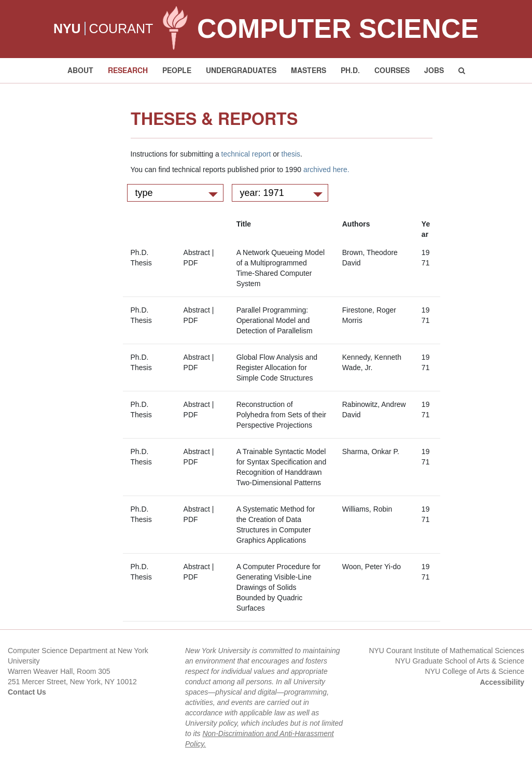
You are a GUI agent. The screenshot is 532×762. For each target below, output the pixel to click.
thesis (291, 154)
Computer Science (338, 29)
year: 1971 (281, 193)
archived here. (326, 170)
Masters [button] (309, 70)
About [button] (80, 70)
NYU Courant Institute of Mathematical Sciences (446, 651)
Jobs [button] (434, 70)
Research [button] (128, 70)
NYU (67, 29)
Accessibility (502, 682)
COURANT (121, 29)
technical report (246, 154)
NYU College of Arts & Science (475, 671)
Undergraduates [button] (241, 70)
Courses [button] (392, 70)
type (177, 193)
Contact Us (27, 692)
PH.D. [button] (350, 70)
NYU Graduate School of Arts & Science (460, 661)
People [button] (177, 70)
